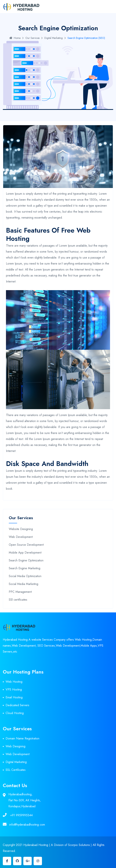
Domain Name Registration (22, 738)
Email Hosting (14, 697)
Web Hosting (14, 682)
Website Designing (21, 529)
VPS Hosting (14, 689)
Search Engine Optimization (26, 560)
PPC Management (20, 592)
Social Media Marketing (23, 584)
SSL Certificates (16, 770)
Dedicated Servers (17, 705)
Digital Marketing (54, 38)
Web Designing (15, 746)
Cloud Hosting (15, 713)
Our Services (32, 38)
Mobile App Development (25, 553)
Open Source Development (26, 545)
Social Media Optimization (25, 576)
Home (15, 38)
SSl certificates (18, 600)
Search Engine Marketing (25, 568)
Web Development (21, 537)
